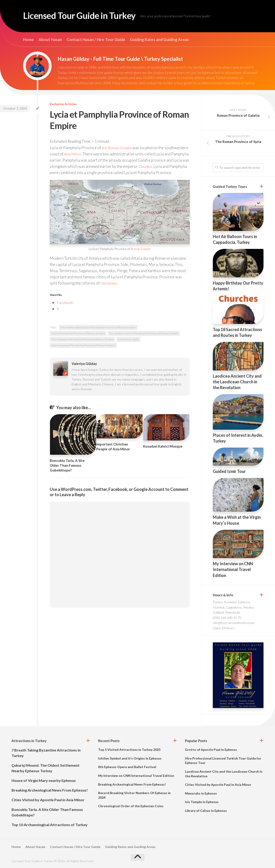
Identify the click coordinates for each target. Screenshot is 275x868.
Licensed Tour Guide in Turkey (86, 16)
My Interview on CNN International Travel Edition (233, 569)
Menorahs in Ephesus (201, 793)
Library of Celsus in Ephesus (206, 811)
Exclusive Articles (63, 104)
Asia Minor (73, 154)
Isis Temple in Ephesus (202, 802)
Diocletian (109, 290)
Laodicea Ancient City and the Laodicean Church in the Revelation (237, 382)
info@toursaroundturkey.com (234, 623)
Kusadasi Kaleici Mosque (163, 452)
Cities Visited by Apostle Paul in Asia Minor (48, 800)
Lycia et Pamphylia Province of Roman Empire (78, 340)
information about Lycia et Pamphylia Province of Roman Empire (98, 334)
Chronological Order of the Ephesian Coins (131, 806)
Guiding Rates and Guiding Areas (159, 40)
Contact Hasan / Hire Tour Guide (96, 40)
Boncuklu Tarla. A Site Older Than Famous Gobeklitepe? (67, 472)
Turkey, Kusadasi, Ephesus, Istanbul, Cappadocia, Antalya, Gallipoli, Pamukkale (234, 607)
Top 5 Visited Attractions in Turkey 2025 (129, 750)
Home (28, 40)
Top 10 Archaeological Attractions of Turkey (50, 825)
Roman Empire (141, 255)
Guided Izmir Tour (229, 471)
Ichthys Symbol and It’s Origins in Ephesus (130, 758)
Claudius (169, 166)
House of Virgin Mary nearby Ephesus (44, 780)
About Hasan (50, 40)
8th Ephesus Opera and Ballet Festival (127, 767)
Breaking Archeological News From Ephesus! (50, 790)
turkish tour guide (128, 346)
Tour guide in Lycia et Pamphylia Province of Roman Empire (144, 340)
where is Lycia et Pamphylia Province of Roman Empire (83, 352)
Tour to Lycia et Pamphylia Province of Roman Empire (82, 346)
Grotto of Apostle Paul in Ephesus (211, 750)
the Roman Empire (117, 148)
